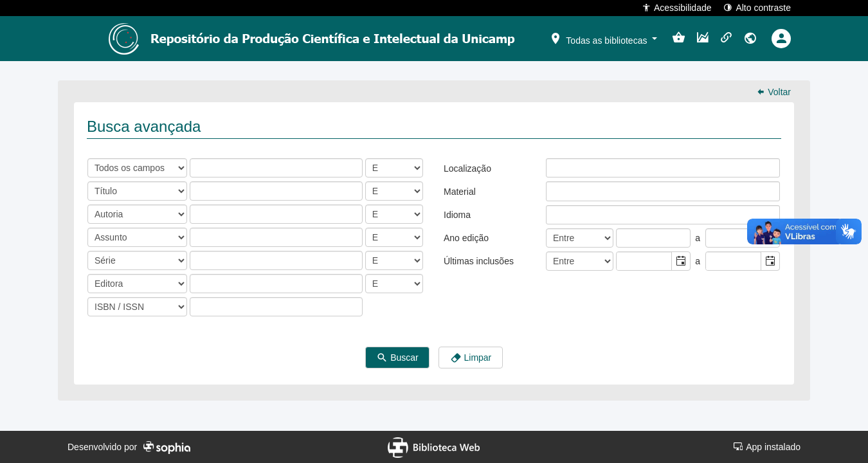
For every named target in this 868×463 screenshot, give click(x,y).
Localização (467, 168)
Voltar (773, 92)
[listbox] (556, 168)
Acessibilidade (677, 7)
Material (460, 192)
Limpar (471, 358)
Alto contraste (757, 7)
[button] (603, 38)
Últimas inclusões (479, 261)
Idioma (457, 215)
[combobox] (644, 261)
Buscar (397, 358)
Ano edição (466, 238)
